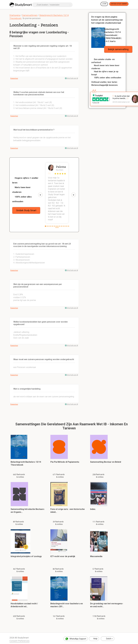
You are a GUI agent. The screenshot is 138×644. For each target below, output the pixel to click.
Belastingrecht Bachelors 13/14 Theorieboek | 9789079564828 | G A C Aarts (113, 35)
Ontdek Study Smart (119, 4)
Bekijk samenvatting (118, 49)
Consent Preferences (19, 641)
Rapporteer (14, 78)
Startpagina (15, 15)
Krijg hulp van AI (72, 78)
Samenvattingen (30, 15)
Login (104, 4)
